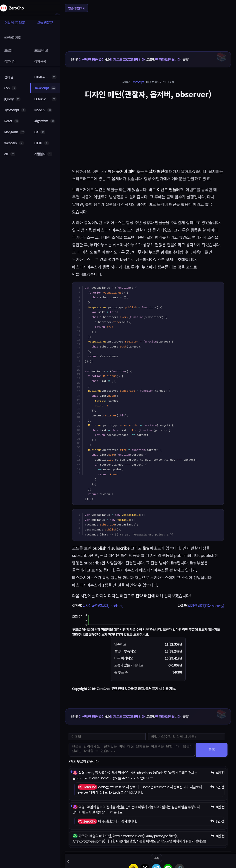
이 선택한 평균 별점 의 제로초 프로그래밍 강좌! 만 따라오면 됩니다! (129, 59)
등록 (212, 750)
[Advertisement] (148, 28)
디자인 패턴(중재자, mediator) (103, 606)
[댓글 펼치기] (71, 772)
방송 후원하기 (77, 8)
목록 (156, 858)
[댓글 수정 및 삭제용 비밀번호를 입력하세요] (187, 737)
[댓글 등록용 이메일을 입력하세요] (107, 737)
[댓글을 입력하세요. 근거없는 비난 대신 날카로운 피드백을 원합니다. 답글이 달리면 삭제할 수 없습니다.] (132, 750)
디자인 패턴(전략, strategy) (206, 606)
